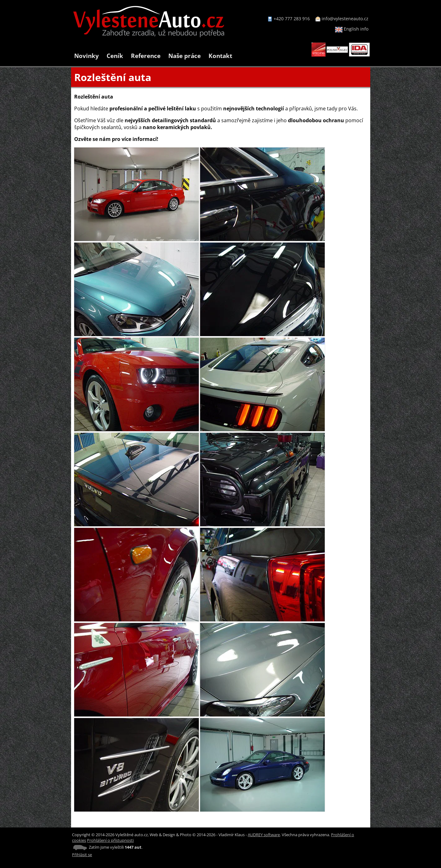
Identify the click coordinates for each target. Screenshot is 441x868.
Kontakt (220, 56)
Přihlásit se (82, 855)
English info (352, 29)
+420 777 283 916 (292, 19)
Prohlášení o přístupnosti (110, 840)
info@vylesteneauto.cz (345, 19)
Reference (146, 56)
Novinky (86, 56)
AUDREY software (264, 835)
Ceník (115, 56)
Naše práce (185, 56)
